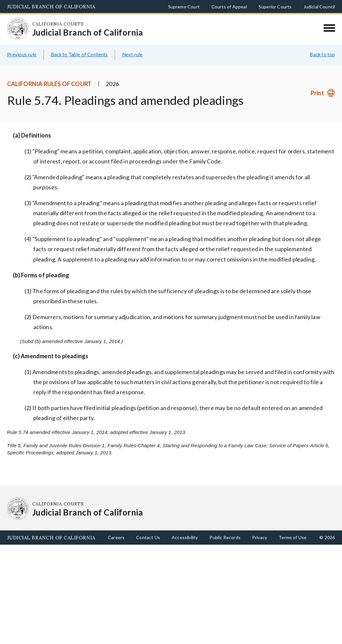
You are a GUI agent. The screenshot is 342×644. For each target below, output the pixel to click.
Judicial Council (319, 7)
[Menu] (329, 28)
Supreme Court (184, 7)
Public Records (225, 537)
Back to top (322, 54)
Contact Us (148, 537)
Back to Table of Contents (79, 54)
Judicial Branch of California (51, 7)
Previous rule (22, 54)
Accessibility (185, 537)
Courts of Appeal (229, 7)
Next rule (133, 54)
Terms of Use (293, 537)
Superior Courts (275, 7)
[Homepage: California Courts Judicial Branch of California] (18, 29)
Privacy (260, 537)
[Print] (323, 93)
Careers (116, 537)
